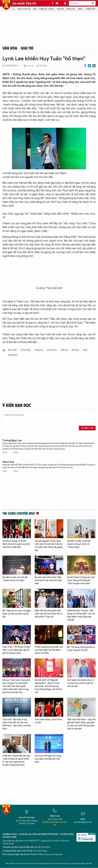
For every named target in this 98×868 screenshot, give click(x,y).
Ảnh (35, 9)
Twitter (90, 66)
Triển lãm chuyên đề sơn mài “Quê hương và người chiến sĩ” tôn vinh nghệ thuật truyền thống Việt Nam (16, 760)
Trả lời (16, 452)
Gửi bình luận (87, 428)
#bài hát (64, 350)
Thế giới (60, 9)
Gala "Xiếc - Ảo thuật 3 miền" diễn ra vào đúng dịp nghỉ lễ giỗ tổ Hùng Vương (17, 650)
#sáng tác (39, 350)
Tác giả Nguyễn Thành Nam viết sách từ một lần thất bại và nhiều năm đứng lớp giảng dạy (49, 546)
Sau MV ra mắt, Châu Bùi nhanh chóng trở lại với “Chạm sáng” (79, 544)
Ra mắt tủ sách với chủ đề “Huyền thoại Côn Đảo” (15, 579)
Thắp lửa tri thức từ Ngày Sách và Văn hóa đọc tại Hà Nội (17, 614)
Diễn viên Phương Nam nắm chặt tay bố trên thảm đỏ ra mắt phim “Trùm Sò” (48, 614)
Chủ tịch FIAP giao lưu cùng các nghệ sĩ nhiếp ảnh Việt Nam (48, 759)
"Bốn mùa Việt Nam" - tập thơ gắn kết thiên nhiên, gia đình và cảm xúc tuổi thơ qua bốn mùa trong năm (81, 724)
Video (80, 9)
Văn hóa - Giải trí (18, 48)
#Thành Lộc (52, 350)
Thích (5, 452)
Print (94, 66)
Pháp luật (71, 9)
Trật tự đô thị (24, 9)
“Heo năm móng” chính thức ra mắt (48, 721)
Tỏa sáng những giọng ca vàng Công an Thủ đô (81, 649)
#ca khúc (76, 350)
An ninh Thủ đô (24, 3)
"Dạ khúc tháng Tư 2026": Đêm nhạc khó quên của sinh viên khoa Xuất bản (16, 544)
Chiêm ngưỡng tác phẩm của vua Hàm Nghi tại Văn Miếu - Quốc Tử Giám (49, 650)
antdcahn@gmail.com (83, 822)
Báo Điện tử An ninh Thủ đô (6, 5)
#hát (85, 350)
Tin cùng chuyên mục (19, 513)
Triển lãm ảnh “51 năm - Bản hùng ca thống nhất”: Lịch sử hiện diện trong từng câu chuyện (81, 615)
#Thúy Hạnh (26, 350)
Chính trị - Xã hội (47, 9)
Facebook (85, 66)
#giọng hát (13, 355)
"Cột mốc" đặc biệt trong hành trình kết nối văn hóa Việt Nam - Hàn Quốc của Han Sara (17, 724)
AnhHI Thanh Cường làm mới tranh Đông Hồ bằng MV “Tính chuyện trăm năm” (81, 580)
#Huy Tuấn (12, 350)
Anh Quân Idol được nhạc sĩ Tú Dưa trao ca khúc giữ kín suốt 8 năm (80, 683)
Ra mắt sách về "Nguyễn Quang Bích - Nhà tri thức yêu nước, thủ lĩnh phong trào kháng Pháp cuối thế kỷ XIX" (48, 686)
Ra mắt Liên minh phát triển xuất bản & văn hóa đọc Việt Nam (48, 580)
